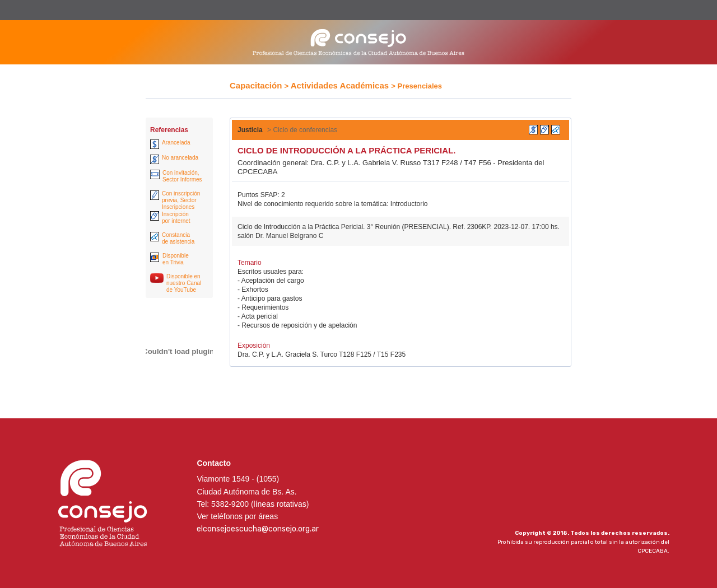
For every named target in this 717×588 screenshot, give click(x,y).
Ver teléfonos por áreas (237, 516)
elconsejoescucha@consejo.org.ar (258, 529)
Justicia (250, 130)
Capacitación (256, 85)
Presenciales (420, 86)
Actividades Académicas (340, 85)
